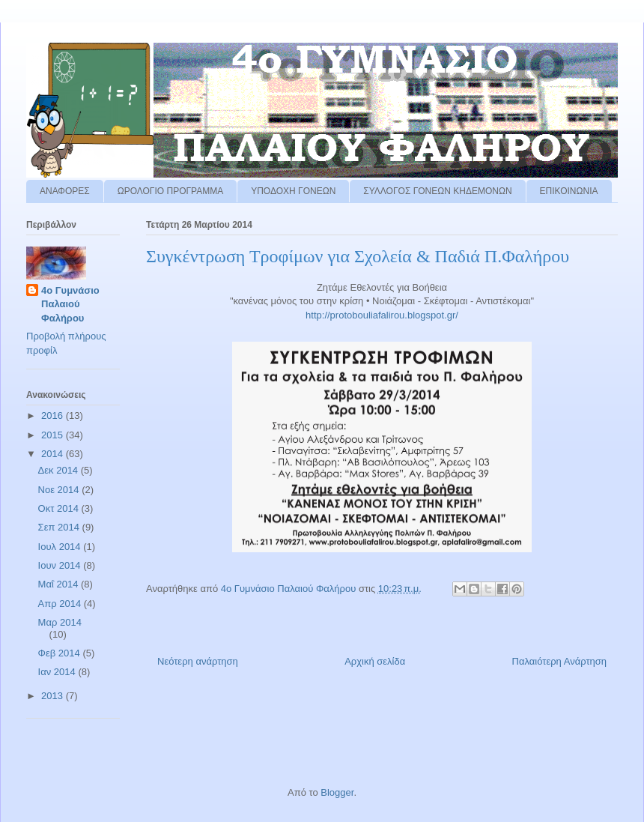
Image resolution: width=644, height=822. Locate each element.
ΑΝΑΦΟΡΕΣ (65, 191)
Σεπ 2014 (60, 527)
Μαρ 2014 (60, 622)
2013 (54, 696)
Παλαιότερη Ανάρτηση (559, 661)
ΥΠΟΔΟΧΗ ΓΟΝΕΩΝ (293, 191)
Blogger (337, 792)
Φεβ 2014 (61, 653)
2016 (54, 415)
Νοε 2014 (60, 490)
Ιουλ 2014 (61, 547)
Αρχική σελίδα (375, 661)
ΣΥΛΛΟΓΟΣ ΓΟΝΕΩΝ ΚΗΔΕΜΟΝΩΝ (437, 191)
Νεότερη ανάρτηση (198, 661)
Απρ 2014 (61, 604)
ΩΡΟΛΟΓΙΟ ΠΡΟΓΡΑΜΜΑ (171, 191)
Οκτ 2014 (60, 508)
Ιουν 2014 (61, 565)
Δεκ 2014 (60, 470)
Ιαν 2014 (58, 672)
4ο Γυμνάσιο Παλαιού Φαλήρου (70, 304)
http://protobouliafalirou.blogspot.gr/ (382, 315)
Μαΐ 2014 (60, 584)
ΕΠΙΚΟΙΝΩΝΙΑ (569, 191)
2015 (54, 435)
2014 (54, 454)
